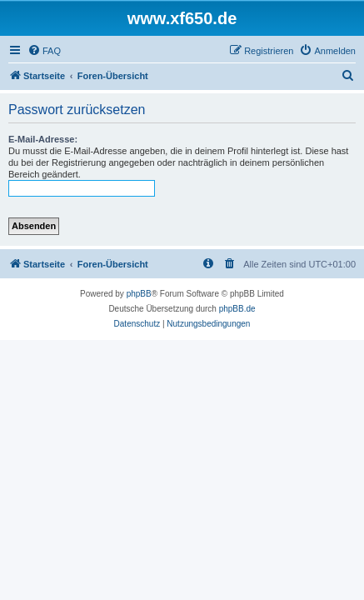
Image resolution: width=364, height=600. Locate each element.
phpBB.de (237, 309)
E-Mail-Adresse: (43, 139)
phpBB (139, 294)
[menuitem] (44, 51)
